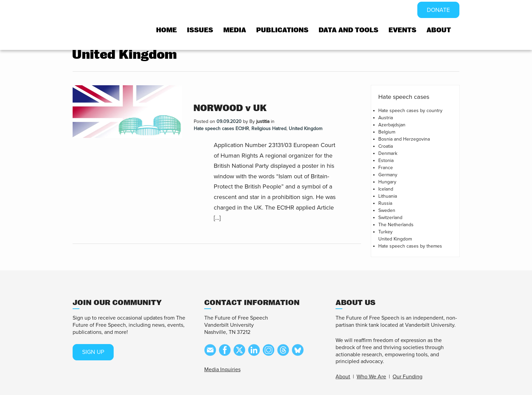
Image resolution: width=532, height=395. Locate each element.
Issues (200, 30)
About (439, 30)
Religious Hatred (269, 129)
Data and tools (348, 30)
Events (402, 30)
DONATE (438, 10)
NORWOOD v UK (230, 108)
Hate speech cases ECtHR (221, 129)
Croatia (386, 146)
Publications (282, 30)
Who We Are (371, 377)
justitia (263, 121)
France (386, 168)
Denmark (388, 153)
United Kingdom (306, 129)
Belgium (387, 132)
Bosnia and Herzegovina (404, 139)
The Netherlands (396, 225)
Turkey (385, 232)
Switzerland (390, 218)
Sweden (387, 210)
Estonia (386, 160)
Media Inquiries (222, 370)
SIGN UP (94, 352)
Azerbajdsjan (392, 125)
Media (235, 30)
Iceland (386, 189)
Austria (386, 118)
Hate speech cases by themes (410, 246)
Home (166, 30)
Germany (388, 175)
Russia (385, 203)
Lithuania (388, 196)
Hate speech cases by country (410, 111)
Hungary (387, 182)
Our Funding (407, 377)
